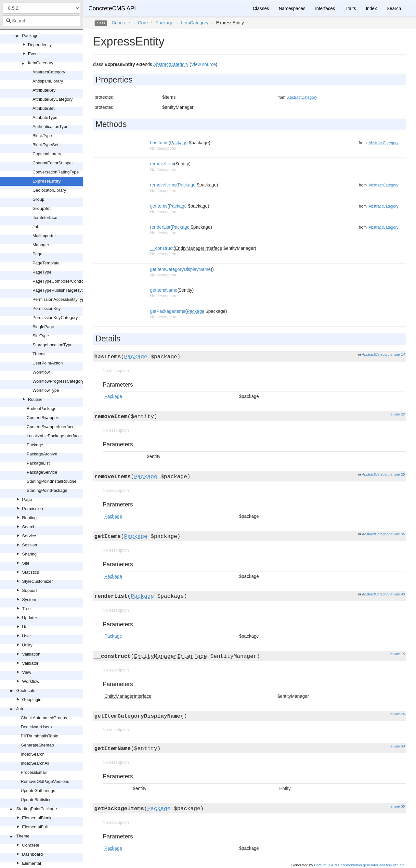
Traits (350, 8)
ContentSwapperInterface (51, 427)
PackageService (42, 472)
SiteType (41, 336)
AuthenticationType (51, 127)
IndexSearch (33, 754)
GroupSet (42, 208)
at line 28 (398, 474)
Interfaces (325, 8)
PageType (42, 272)
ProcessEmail (34, 772)
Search (29, 527)
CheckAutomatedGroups (44, 718)
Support (30, 590)
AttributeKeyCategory (53, 99)
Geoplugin (32, 700)
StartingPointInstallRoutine (52, 481)
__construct (162, 248)
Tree (26, 609)
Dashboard (32, 854)
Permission (32, 509)
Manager (41, 245)
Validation (31, 654)
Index (371, 8)
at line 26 (398, 714)
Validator (30, 663)
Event (33, 54)
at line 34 (398, 746)
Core (143, 23)
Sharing (29, 554)
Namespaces (292, 8)
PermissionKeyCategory (55, 318)
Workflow (41, 372)
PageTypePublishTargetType (59, 290)
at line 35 (398, 534)
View (27, 672)
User (26, 636)
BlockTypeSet (45, 145)
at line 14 (398, 354)
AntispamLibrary (48, 81)
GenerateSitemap (37, 745)
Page (37, 254)
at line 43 (398, 594)
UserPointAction (48, 363)
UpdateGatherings (38, 791)
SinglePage (43, 327)
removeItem (162, 164)
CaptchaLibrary (47, 154)
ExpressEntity (47, 181)
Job (36, 227)
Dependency (40, 45)
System (29, 600)
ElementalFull (35, 827)
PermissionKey (47, 308)
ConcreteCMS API (112, 8)
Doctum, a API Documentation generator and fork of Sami (360, 865)
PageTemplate (46, 263)
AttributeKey (44, 90)
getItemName (164, 290)
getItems (159, 206)
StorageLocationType (52, 345)
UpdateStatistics (36, 800)
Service (29, 536)
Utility (27, 645)
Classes (261, 8)
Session (30, 545)
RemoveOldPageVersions (45, 781)
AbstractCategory (49, 72)
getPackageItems (168, 311)
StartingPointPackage (47, 490)
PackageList (38, 463)
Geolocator (27, 690)
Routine (35, 399)
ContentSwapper (42, 418)
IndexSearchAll (35, 763)
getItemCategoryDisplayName (181, 269)
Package (30, 36)
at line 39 (398, 806)
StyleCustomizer (38, 581)
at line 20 (398, 414)
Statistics (31, 572)
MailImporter (44, 236)
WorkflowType (46, 390)
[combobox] (41, 21)
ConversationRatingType (56, 172)
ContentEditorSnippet (53, 163)
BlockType (42, 136)
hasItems (159, 143)
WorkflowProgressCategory (58, 381)
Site (26, 563)
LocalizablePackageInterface (54, 436)
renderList (160, 227)
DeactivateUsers (36, 727)
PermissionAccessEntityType (60, 299)
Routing (29, 518)
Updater (30, 618)
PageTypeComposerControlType (63, 281)
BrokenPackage (42, 408)
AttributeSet (44, 108)
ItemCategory (41, 63)
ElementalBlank (37, 818)
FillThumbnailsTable (39, 736)
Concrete (31, 845)
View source (203, 64)
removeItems (163, 185)
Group (38, 199)
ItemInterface (45, 217)
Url (25, 627)
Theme (39, 354)
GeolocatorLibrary (49, 190)
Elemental (32, 863)
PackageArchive (42, 454)
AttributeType (45, 117)
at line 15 (398, 654)
